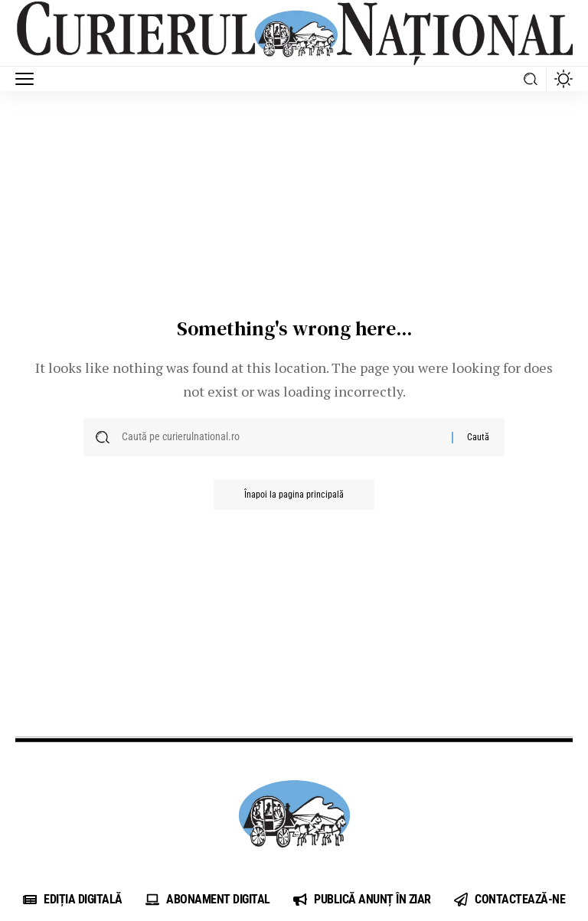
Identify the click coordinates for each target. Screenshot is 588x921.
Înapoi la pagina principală (294, 495)
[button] (28, 79)
